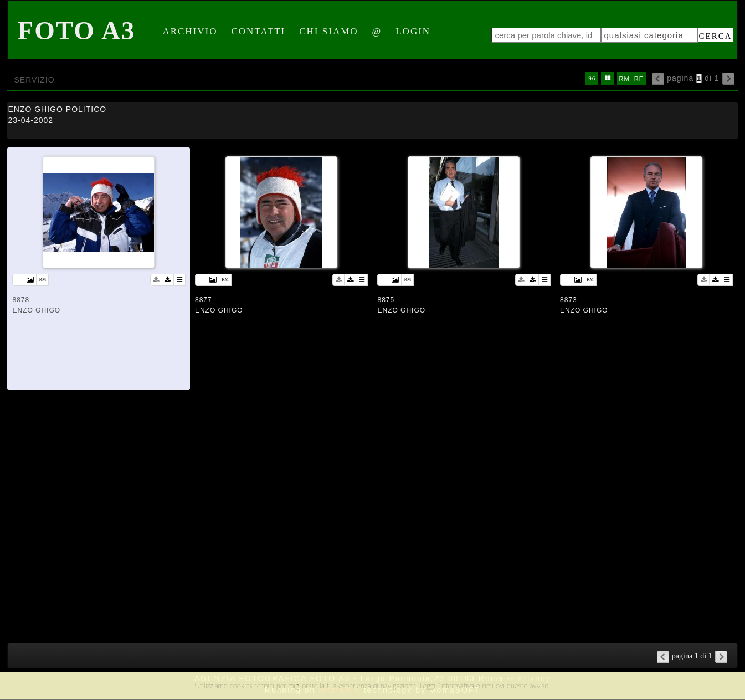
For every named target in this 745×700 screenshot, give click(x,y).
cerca (716, 36)
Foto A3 (76, 30)
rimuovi (494, 686)
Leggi (428, 686)
